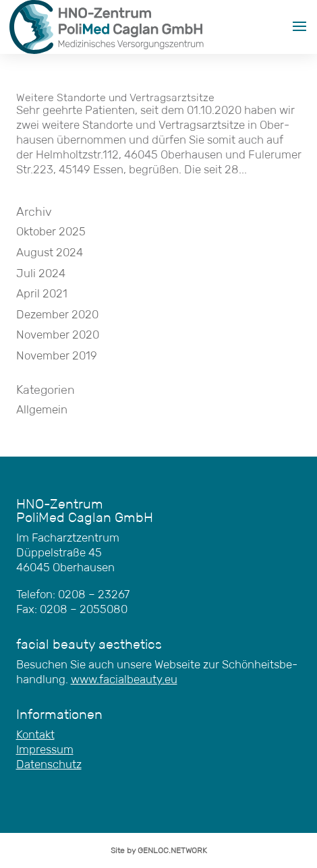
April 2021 (42, 294)
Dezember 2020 (57, 315)
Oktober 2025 (51, 232)
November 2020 (58, 335)
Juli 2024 (41, 273)
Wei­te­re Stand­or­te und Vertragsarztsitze (115, 97)
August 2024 (50, 253)
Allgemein (42, 410)
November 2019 (57, 356)
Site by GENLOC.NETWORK (159, 850)
